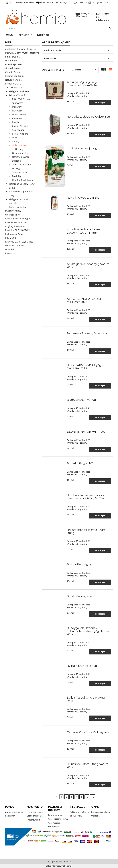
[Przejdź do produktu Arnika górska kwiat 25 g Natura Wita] (55, 263)
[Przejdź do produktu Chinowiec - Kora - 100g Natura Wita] (55, 763)
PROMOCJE (11, 238)
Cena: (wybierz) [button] (51, 58)
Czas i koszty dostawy (58, 819)
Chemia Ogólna (13, 72)
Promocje (10, 253)
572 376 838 (80, 3)
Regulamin (10, 816)
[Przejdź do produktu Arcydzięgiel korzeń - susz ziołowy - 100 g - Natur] (55, 229)
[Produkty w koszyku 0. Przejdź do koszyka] (82, 14)
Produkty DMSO (13, 84)
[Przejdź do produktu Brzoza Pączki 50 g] (55, 564)
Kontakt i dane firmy (101, 812)
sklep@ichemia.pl (100, 3)
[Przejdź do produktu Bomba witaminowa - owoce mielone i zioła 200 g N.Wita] (55, 494)
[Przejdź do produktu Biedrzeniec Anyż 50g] (55, 399)
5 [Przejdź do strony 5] (82, 797)
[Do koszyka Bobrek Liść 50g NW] (100, 481)
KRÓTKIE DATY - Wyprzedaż (19, 242)
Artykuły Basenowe (15, 226)
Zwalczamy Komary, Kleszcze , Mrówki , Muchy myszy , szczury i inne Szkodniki (22, 53)
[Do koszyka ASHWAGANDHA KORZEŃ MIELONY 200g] (100, 319)
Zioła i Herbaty (20, 145)
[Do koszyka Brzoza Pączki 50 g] (100, 582)
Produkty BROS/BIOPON (17, 230)
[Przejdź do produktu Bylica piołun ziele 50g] (55, 665)
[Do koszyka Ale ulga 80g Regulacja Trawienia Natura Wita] (100, 103)
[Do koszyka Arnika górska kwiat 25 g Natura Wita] (100, 285)
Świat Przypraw (13, 211)
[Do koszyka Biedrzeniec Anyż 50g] (100, 418)
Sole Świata (18, 130)
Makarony (17, 107)
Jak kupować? (76, 816)
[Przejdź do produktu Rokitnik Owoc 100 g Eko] (55, 203)
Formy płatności (56, 815)
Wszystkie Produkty (15, 246)
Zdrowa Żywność (18, 95)
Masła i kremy (19, 114)
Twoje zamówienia (35, 812)
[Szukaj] (110, 29)
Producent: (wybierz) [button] (54, 50)
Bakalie (16, 122)
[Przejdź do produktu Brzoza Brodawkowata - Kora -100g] (55, 529)
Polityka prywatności (79, 812)
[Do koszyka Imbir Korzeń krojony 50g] (100, 166)
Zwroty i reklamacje (14, 812)
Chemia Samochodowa (17, 222)
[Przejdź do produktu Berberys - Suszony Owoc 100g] (55, 333)
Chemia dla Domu (14, 76)
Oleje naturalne (20, 153)
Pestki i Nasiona (20, 134)
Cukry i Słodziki (20, 126)
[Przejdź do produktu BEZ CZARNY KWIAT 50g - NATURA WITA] (55, 364)
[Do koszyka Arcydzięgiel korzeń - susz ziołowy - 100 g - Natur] (100, 250)
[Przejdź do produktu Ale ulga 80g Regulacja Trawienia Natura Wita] (55, 90)
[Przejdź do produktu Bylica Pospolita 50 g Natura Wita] (55, 697)
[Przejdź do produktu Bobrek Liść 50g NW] (55, 463)
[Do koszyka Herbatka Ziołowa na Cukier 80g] (100, 135)
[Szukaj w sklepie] (57, 29)
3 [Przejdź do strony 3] (72, 797)
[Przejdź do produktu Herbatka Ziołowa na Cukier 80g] (55, 124)
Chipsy (16, 141)
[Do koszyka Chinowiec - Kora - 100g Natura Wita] (100, 785)
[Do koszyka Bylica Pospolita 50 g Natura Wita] (100, 718)
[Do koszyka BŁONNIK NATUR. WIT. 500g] (100, 449)
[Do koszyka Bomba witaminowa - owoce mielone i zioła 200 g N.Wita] (100, 516)
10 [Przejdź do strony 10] (93, 797)
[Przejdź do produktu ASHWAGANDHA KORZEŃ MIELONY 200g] (55, 298)
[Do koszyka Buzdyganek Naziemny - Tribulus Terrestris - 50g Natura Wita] (100, 652)
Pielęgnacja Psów (14, 234)
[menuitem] (12, 35)
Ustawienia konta (35, 816)
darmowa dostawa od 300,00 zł (54, 3)
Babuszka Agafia (17, 207)
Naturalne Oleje (13, 80)
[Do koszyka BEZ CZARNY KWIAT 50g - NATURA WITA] (100, 386)
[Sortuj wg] (85, 70)
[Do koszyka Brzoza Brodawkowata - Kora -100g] (100, 550)
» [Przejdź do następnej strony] (98, 797)
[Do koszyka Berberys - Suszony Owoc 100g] (100, 351)
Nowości (10, 249)
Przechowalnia (33, 820)
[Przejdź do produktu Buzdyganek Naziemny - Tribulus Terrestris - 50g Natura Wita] (55, 627)
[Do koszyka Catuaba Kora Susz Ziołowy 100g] (100, 750)
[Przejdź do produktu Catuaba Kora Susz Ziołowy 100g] (55, 732)
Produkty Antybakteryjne (18, 219)
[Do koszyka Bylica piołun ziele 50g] (100, 684)
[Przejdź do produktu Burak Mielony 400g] (55, 595)
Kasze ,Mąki (18, 118)
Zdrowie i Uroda (13, 87)
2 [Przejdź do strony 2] (66, 797)
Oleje (15, 138)
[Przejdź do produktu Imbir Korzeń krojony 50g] (55, 166)
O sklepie (95, 816)
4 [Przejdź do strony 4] (77, 797)
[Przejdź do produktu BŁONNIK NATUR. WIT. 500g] (55, 431)
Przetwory (17, 111)
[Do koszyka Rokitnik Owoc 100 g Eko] (100, 215)
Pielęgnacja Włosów (19, 91)
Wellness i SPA (13, 215)
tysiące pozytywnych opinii (21, 3)
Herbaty (19, 149)
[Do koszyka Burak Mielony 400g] (100, 614)
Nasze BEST (11, 61)
